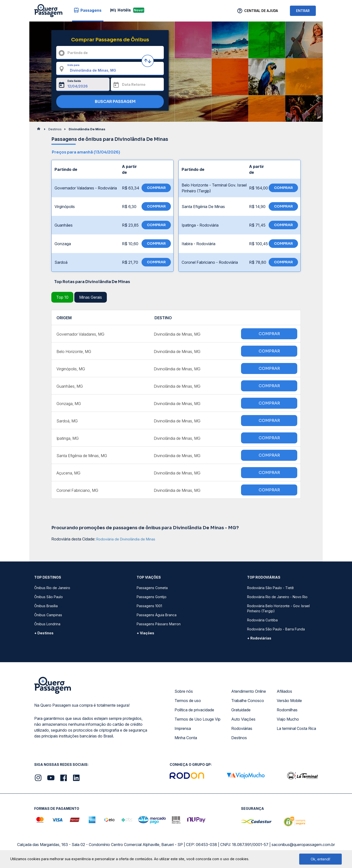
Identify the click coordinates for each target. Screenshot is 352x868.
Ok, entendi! (320, 859)
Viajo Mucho (288, 719)
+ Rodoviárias (259, 638)
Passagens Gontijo (152, 597)
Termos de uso (188, 701)
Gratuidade (241, 710)
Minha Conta (186, 738)
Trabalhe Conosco (248, 701)
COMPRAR (156, 188)
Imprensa (183, 728)
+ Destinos (44, 633)
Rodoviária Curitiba (262, 620)
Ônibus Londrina (47, 624)
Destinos (239, 738)
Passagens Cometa (152, 588)
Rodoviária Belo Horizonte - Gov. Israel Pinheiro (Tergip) (278, 608)
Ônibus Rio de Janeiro (52, 588)
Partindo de (78, 53)
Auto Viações (243, 719)
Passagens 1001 (149, 606)
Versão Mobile (289, 701)
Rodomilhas (287, 710)
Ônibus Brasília (46, 606)
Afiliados (284, 691)
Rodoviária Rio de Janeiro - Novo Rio (277, 597)
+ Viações (145, 633)
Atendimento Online (249, 691)
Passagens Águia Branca (157, 615)
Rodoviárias (242, 728)
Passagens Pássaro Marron (159, 624)
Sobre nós (184, 691)
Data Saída (74, 81)
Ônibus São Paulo (49, 597)
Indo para (73, 65)
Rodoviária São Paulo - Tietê (270, 588)
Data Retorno (134, 84)
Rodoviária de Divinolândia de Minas (126, 539)
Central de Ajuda (261, 11)
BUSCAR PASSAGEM (109, 102)
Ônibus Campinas (48, 615)
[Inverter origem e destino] (148, 61)
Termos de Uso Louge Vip (198, 719)
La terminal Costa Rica (296, 728)
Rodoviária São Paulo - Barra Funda (276, 629)
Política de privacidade (194, 710)
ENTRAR (303, 11)
